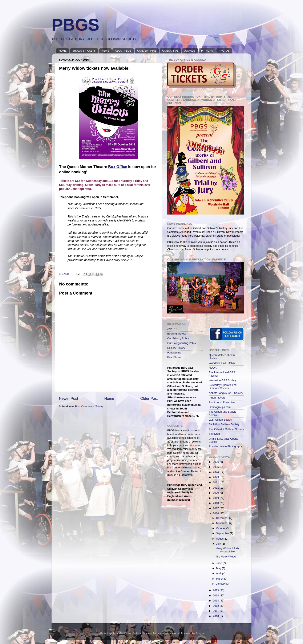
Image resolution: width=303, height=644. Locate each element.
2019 (216, 498)
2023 (216, 477)
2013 (216, 601)
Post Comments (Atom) (89, 407)
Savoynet (215, 434)
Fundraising (174, 353)
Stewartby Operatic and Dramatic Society (223, 387)
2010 (216, 616)
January (221, 584)
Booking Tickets (177, 334)
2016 (216, 513)
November (223, 523)
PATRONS (207, 51)
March (220, 579)
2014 (216, 596)
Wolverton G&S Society (223, 380)
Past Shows (174, 357)
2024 (216, 472)
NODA (213, 368)
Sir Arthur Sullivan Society (224, 424)
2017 (216, 508)
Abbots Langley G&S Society (226, 393)
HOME (63, 51)
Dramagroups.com (220, 407)
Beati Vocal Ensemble (222, 403)
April (219, 573)
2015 (216, 590)
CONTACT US (170, 51)
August (221, 539)
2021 (216, 488)
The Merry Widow (226, 557)
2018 (216, 503)
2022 (216, 483)
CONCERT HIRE (147, 51)
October (221, 528)
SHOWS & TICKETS (84, 51)
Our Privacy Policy (178, 339)
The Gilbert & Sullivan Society (227, 429)
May (219, 568)
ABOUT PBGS (123, 51)
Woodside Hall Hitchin (222, 363)
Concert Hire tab (182, 468)
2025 (216, 467)
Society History (176, 348)
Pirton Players (217, 398)
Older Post (149, 399)
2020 (216, 493)
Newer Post (68, 399)
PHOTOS (224, 51)
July (219, 544)
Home (109, 399)
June (219, 563)
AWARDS (190, 51)
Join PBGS (174, 329)
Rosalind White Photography (226, 447)
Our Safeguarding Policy (182, 343)
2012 (216, 606)
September (223, 533)
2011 (216, 611)
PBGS (75, 25)
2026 (216, 462)
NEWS (105, 51)
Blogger (200, 633)
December (223, 518)
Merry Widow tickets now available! (227, 550)
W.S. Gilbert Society (221, 420)
